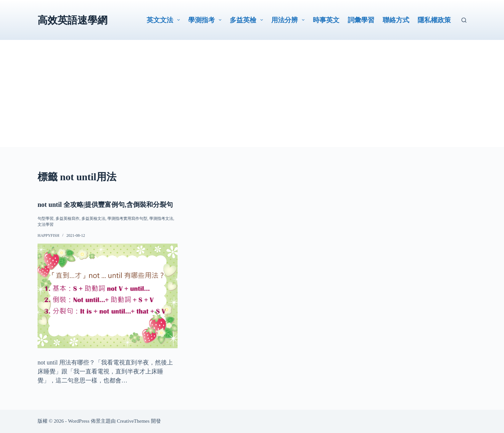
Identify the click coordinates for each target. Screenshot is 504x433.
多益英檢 (248, 20)
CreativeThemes (133, 421)
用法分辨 (289, 20)
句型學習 (46, 218)
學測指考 (206, 20)
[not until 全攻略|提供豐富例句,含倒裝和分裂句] (108, 296)
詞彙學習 (361, 20)
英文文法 (165, 20)
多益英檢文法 (93, 218)
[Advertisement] (252, 100)
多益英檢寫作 (67, 218)
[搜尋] (464, 20)
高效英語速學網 (72, 20)
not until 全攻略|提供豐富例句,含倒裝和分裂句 (105, 205)
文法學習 (46, 224)
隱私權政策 (434, 20)
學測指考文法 (161, 218)
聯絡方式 (396, 20)
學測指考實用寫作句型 (127, 218)
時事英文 (326, 20)
